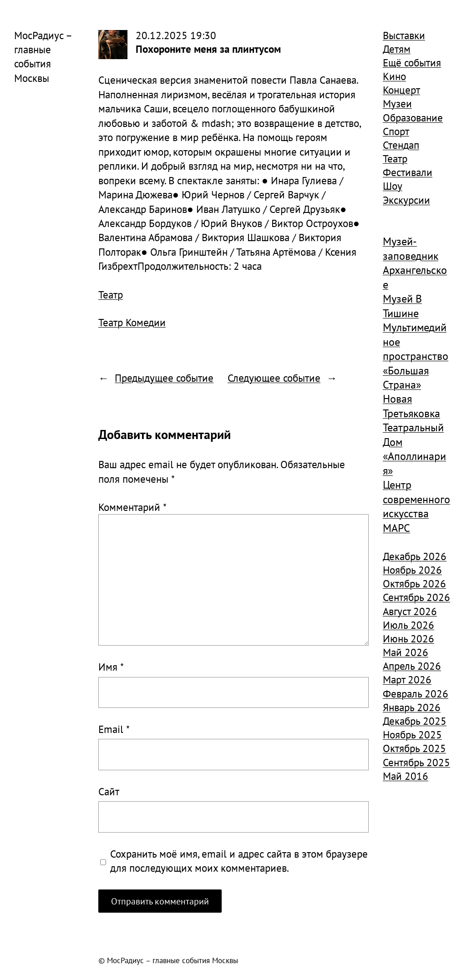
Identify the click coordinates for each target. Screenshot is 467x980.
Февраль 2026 (416, 693)
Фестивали (408, 172)
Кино (394, 76)
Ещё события (412, 62)
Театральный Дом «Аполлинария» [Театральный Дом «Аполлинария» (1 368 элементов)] (414, 449)
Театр (111, 294)
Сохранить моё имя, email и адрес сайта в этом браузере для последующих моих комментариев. (239, 861)
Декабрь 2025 (415, 721)
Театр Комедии (132, 322)
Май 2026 (406, 652)
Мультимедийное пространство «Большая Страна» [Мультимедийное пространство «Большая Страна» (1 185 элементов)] (416, 356)
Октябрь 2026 (414, 583)
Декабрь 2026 (415, 556)
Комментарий (132, 507)
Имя (111, 667)
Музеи (397, 103)
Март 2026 (407, 679)
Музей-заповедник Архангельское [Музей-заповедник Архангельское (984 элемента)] (415, 263)
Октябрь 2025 (414, 748)
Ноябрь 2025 (412, 734)
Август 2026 (410, 611)
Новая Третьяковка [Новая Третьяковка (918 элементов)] (411, 406)
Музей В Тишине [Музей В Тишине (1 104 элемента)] (402, 306)
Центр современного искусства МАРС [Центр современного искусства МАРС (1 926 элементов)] (416, 506)
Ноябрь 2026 (412, 570)
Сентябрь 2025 (416, 762)
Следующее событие (274, 378)
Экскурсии (406, 200)
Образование (413, 117)
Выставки (404, 35)
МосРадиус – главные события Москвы (43, 56)
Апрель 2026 (412, 666)
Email (114, 729)
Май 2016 (406, 776)
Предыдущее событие (164, 378)
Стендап (401, 145)
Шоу (393, 186)
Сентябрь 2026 (416, 597)
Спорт (396, 131)
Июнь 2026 (409, 638)
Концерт (401, 90)
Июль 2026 (409, 625)
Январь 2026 (412, 707)
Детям (397, 49)
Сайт (109, 791)
